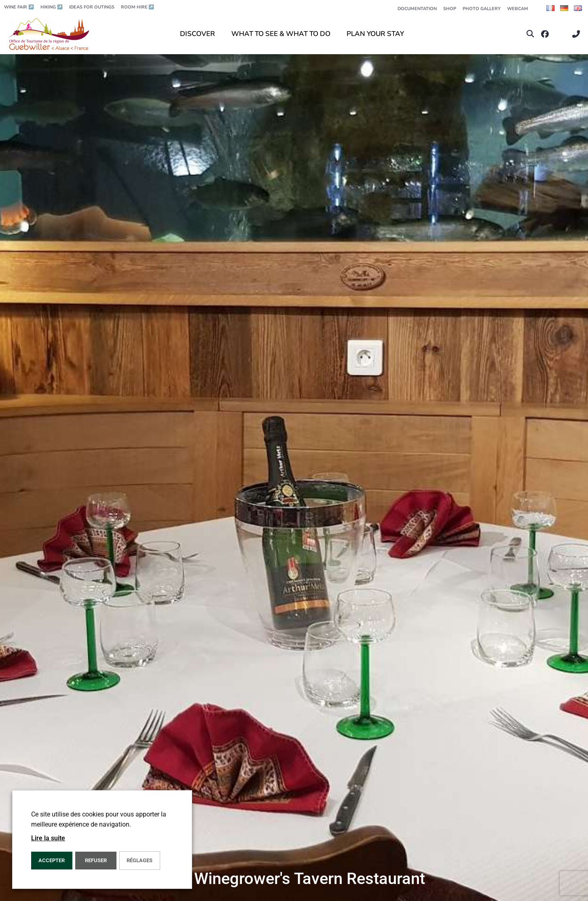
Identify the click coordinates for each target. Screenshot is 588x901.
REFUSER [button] (96, 860)
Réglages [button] (140, 860)
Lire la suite (48, 838)
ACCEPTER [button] (52, 860)
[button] (530, 34)
